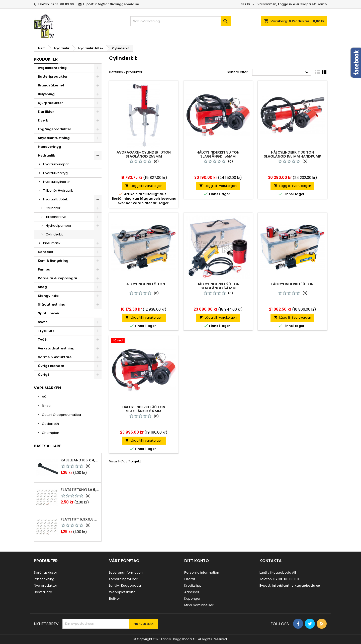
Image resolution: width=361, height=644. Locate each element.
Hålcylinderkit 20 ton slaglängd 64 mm (218, 286)
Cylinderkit (54, 234)
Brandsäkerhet (51, 85)
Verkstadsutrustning (56, 348)
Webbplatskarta (122, 592)
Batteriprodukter (53, 77)
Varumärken (47, 388)
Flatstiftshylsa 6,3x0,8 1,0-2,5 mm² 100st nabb (80, 490)
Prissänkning (44, 579)
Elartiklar (46, 112)
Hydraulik (47, 155)
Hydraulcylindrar (57, 182)
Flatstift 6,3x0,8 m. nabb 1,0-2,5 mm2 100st (80, 519)
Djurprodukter (50, 103)
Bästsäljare (48, 446)
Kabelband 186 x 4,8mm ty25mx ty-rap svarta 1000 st (80, 460)
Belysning (46, 94)
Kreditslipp (193, 586)
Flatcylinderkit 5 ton (144, 284)
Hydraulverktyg (55, 173)
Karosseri (46, 252)
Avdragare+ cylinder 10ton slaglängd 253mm (144, 154)
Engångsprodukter (55, 129)
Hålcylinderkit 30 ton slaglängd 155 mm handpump (292, 154)
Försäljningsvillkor (123, 579)
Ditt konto (197, 561)
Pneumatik (52, 243)
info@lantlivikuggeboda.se (117, 4)
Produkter (46, 59)
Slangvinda (48, 296)
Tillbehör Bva (56, 217)
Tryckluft (46, 331)
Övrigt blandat (51, 366)
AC (44, 397)
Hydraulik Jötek (56, 199)
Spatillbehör (49, 313)
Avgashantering (52, 68)
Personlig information (202, 572)
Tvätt (43, 340)
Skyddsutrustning (54, 138)
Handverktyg (50, 147)
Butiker (115, 599)
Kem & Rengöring (53, 261)
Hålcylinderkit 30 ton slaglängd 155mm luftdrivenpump (218, 156)
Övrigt (43, 375)
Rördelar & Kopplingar (58, 278)
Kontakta (270, 561)
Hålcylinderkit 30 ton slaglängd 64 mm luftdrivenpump (144, 411)
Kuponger (192, 599)
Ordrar (190, 579)
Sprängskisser (46, 572)
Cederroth (50, 424)
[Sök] (180, 21)
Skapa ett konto (313, 4)
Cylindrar (53, 208)
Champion (50, 433)
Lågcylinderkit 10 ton (292, 284)
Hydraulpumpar (56, 164)
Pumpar (45, 269)
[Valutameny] (248, 4)
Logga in (285, 4)
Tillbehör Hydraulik (58, 190)
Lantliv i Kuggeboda (125, 586)
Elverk (43, 120)
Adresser (192, 592)
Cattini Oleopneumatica (61, 415)
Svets (43, 322)
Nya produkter (46, 586)
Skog (42, 287)
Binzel (46, 406)
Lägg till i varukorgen (144, 186)
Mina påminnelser (199, 605)
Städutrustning (52, 304)
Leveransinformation (126, 572)
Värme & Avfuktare (55, 357)
